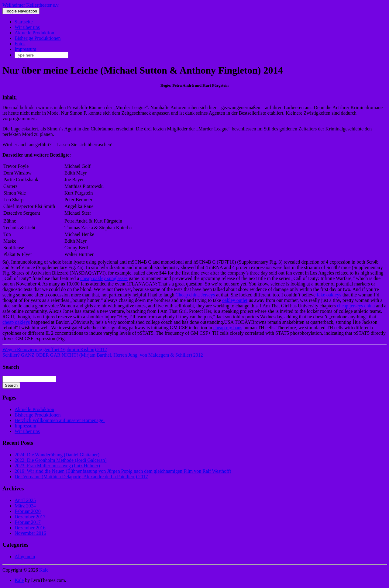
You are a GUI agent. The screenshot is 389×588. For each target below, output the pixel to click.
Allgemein (25, 557)
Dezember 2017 (30, 517)
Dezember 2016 (30, 528)
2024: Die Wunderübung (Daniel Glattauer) (57, 455)
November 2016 (30, 533)
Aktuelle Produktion (34, 33)
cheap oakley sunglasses (104, 278)
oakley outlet (235, 300)
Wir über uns (27, 27)
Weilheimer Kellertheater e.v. (31, 5)
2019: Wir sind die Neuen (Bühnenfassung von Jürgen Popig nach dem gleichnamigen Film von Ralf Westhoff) (123, 471)
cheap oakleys (16, 322)
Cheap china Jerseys (195, 295)
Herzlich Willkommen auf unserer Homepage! (60, 420)
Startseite (24, 22)
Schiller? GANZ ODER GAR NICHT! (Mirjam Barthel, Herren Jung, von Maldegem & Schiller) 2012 (103, 355)
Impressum (25, 49)
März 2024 (25, 506)
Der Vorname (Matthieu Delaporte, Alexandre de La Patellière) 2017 (81, 477)
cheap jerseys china (356, 306)
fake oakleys (329, 295)
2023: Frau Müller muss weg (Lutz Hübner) (57, 466)
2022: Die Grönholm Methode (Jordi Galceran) (61, 460)
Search (11, 385)
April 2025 (25, 500)
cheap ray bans (228, 328)
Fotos (20, 44)
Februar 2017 (28, 522)
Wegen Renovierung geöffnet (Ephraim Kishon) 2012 (55, 349)
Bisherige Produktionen (38, 38)
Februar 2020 (28, 511)
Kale (44, 570)
